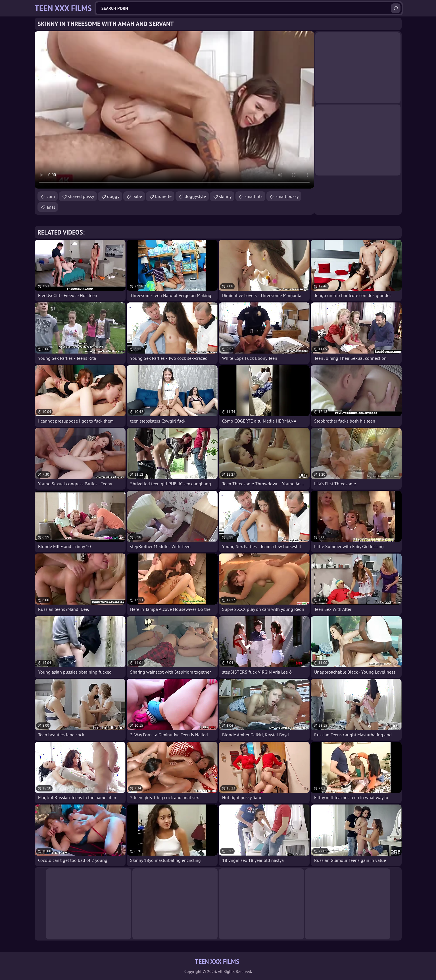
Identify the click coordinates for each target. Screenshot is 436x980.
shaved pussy (81, 196)
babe (137, 196)
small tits (254, 196)
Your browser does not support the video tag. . (174, 110)
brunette (163, 196)
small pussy (287, 196)
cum (51, 196)
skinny (225, 196)
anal (51, 207)
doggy (113, 196)
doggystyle (195, 196)
